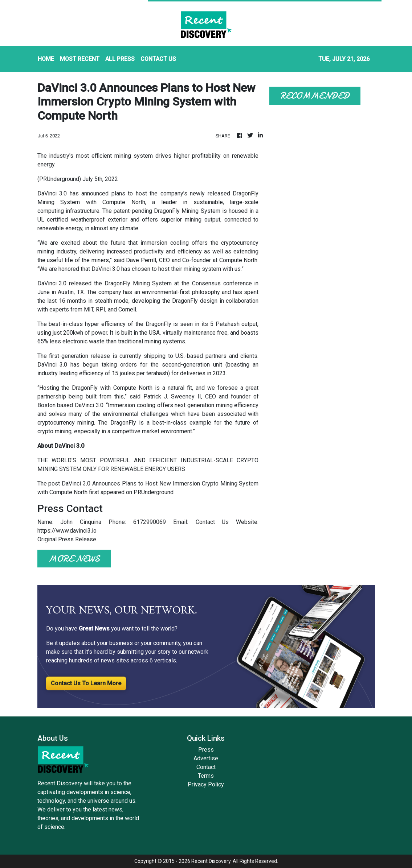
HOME (46, 59)
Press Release (77, 539)
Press (206, 750)
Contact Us (212, 522)
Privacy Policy (206, 784)
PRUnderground (154, 492)
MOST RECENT (80, 59)
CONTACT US (158, 59)
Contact (206, 767)
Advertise (206, 758)
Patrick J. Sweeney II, (173, 396)
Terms (206, 776)
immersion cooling (166, 243)
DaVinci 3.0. (90, 405)
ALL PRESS (120, 59)
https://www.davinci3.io (67, 531)
